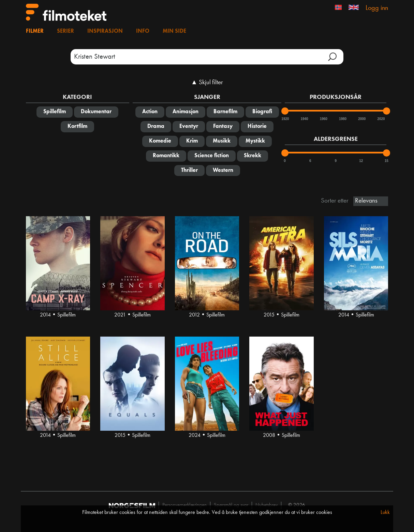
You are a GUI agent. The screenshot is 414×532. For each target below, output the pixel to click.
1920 (285, 119)
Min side (174, 31)
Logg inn (377, 8)
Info (143, 31)
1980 (342, 119)
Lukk (385, 513)
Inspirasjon (105, 31)
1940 (304, 119)
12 (361, 161)
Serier (65, 31)
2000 (361, 119)
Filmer (35, 31)
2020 (381, 119)
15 (387, 161)
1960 (323, 119)
